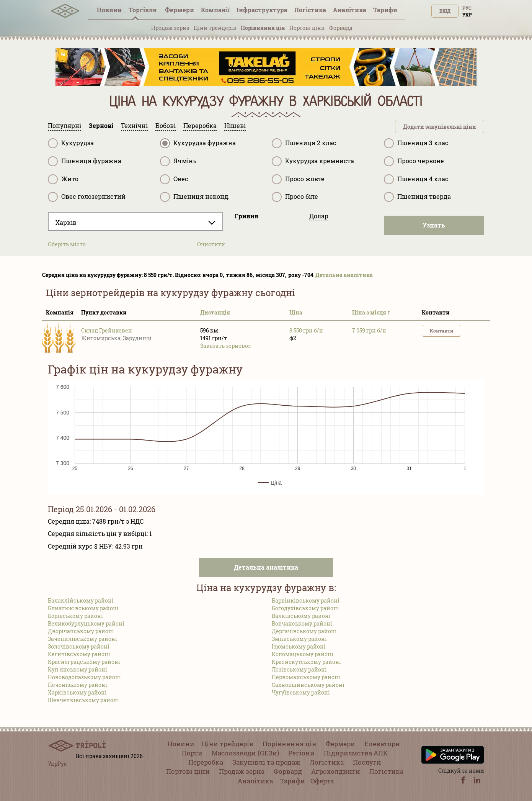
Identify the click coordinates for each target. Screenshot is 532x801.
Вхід (445, 11)
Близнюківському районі (83, 608)
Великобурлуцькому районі (86, 623)
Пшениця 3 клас (416, 143)
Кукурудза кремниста (313, 161)
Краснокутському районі (306, 662)
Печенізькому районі (78, 685)
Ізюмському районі (299, 646)
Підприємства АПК (356, 753)
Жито (63, 179)
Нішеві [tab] (235, 125)
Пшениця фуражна (85, 161)
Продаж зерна (170, 28)
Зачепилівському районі (82, 639)
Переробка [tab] (200, 125)
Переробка (206, 762)
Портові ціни (307, 28)
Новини (109, 10)
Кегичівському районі (79, 654)
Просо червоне (414, 161)
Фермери (180, 10)
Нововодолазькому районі (84, 677)
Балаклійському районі (81, 600)
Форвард (341, 28)
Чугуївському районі (301, 692)
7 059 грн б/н (369, 330)
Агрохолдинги (336, 771)
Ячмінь (178, 161)
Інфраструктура (262, 10)
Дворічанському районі (81, 631)
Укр (467, 15)
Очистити (211, 244)
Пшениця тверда (417, 197)
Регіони (301, 753)
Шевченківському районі (83, 700)
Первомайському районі (306, 677)
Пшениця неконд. (195, 197)
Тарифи (385, 10)
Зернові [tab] (101, 125)
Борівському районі (75, 616)
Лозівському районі (299, 669)
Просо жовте (298, 179)
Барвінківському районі (306, 600)
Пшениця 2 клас (304, 143)
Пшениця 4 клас (416, 179)
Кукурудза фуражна (198, 143)
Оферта (322, 781)
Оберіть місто (67, 244)
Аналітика (350, 10)
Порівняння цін (263, 28)
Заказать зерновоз (225, 346)
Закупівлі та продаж (266, 762)
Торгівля (143, 10)
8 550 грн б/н (306, 330)
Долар (319, 216)
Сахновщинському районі (308, 685)
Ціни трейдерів (215, 28)
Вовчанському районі (302, 623)
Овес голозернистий (87, 197)
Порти (192, 753)
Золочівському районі (79, 646)
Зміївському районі (299, 639)
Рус (467, 8)
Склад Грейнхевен (107, 330)
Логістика (310, 10)
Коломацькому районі (303, 654)
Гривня (246, 216)
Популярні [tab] (64, 125)
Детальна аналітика (344, 275)
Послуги (367, 762)
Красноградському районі (84, 662)
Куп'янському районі (78, 669)
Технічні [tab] (134, 125)
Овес (174, 179)
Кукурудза (71, 143)
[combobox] (135, 221)
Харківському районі (77, 692)
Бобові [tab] (166, 125)
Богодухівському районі (305, 608)
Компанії (215, 10)
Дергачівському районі (304, 631)
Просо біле (295, 197)
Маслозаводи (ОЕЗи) (245, 753)
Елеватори (382, 744)
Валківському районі (301, 616)
